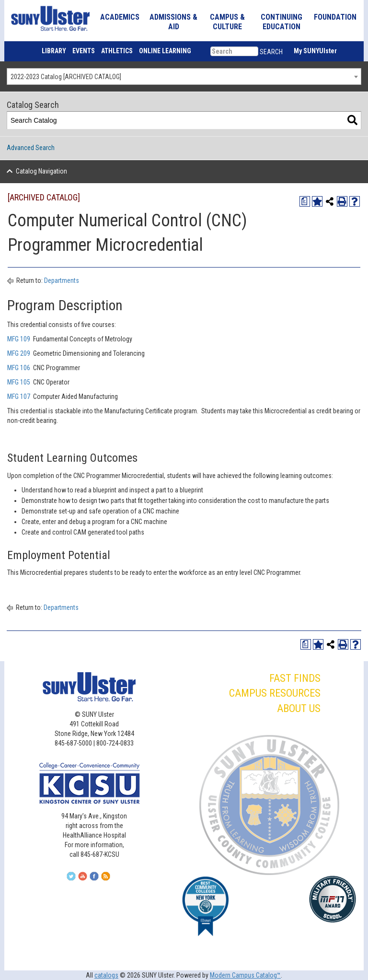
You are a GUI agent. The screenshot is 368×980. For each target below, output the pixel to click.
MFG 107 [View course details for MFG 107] (19, 397)
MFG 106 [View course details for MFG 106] (19, 368)
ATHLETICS (117, 51)
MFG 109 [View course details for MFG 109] (19, 339)
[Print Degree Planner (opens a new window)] (305, 201)
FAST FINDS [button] (295, 678)
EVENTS (84, 51)
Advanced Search (31, 148)
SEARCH (271, 52)
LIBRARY (54, 51)
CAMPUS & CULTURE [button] (227, 22)
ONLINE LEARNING (165, 51)
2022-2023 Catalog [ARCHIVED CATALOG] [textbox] (66, 77)
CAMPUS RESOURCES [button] (275, 693)
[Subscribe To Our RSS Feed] (110, 879)
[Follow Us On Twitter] (76, 879)
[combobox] (184, 76)
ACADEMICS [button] (120, 17)
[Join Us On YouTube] (87, 879)
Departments (62, 280)
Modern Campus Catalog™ (245, 975)
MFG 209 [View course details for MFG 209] (19, 353)
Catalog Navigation (41, 171)
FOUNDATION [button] (335, 17)
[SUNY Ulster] (46, 18)
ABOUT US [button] (299, 708)
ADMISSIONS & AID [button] (173, 22)
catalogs (106, 975)
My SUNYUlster (315, 51)
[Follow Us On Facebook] (99, 879)
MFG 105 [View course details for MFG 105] (19, 382)
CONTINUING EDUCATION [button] (282, 22)
